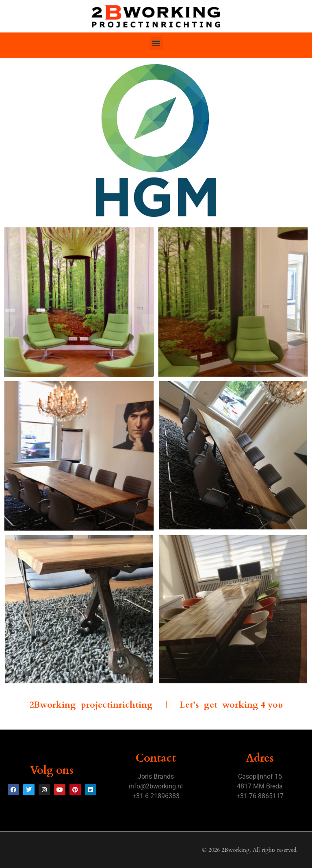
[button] (156, 43)
